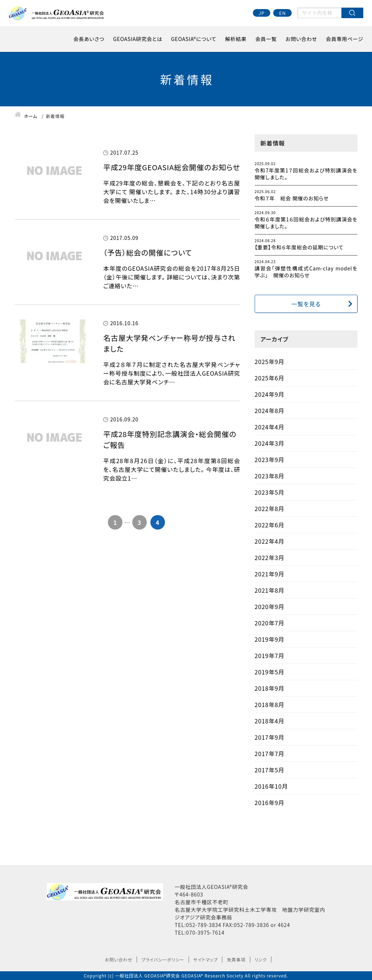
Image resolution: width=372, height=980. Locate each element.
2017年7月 (270, 754)
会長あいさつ (89, 39)
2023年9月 (270, 460)
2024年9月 (270, 394)
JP (262, 13)
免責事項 (236, 959)
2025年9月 (270, 362)
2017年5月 (270, 770)
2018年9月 (270, 688)
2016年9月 (270, 803)
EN (282, 13)
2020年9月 (270, 607)
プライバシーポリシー (163, 959)
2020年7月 (270, 623)
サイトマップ (205, 959)
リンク (261, 959)
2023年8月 (270, 476)
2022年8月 (270, 509)
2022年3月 (270, 558)
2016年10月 (271, 786)
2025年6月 (270, 378)
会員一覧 (266, 39)
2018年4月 (270, 721)
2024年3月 (270, 443)
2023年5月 (270, 492)
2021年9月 (270, 574)
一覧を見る (306, 304)
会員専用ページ (345, 39)
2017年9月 (270, 737)
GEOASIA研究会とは (138, 39)
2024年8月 (270, 411)
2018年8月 (270, 705)
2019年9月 (270, 639)
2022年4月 (270, 541)
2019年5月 (270, 672)
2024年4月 (270, 427)
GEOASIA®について (194, 39)
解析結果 (236, 39)
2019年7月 (270, 656)
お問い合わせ (301, 39)
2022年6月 (270, 525)
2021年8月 (270, 590)
